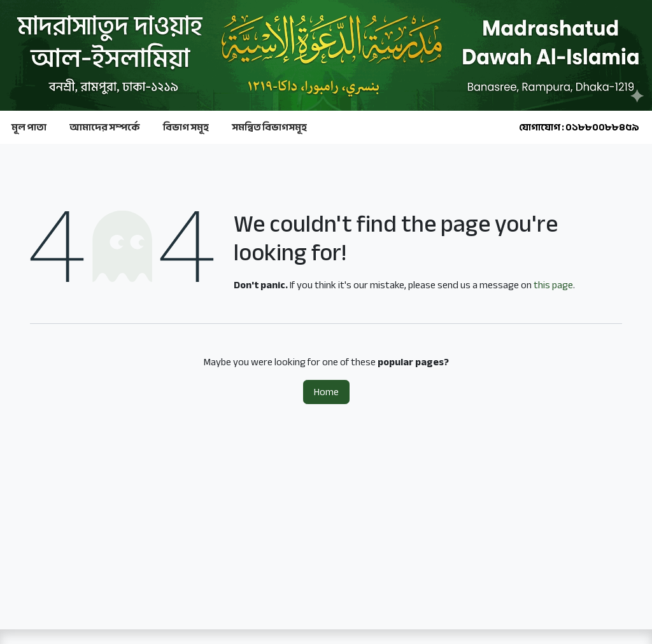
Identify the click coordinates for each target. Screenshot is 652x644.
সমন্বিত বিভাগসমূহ (269, 127)
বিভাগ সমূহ (186, 127)
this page (553, 285)
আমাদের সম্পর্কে (105, 127)
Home (326, 392)
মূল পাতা (29, 127)
